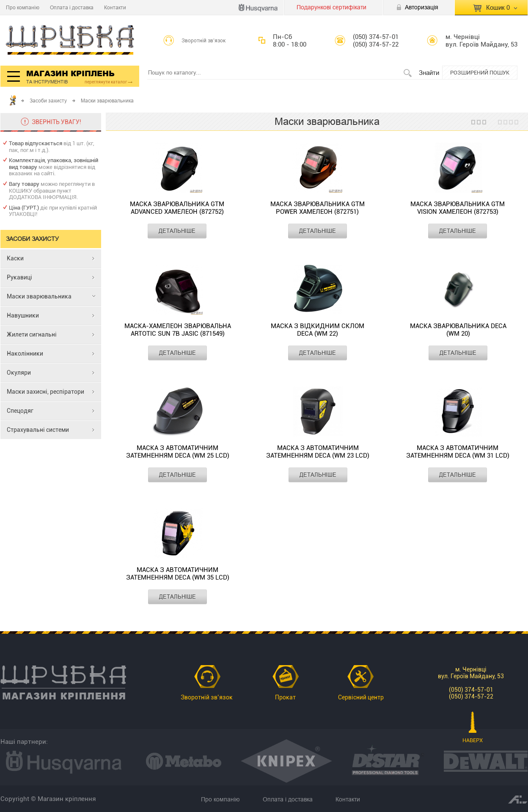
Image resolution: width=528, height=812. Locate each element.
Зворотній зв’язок (204, 41)
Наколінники (25, 354)
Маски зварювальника (39, 296)
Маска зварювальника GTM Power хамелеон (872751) (318, 208)
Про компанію (23, 7)
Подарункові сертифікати (331, 7)
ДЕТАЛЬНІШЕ (177, 231)
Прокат (285, 697)
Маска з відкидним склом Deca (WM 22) (318, 330)
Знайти (429, 73)
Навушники (23, 315)
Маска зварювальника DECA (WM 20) (458, 330)
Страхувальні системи (38, 430)
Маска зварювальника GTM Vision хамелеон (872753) (458, 208)
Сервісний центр (361, 697)
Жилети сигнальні (32, 334)
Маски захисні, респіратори (45, 392)
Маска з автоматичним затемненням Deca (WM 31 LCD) (458, 452)
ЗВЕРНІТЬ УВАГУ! (56, 122)
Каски (15, 258)
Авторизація (422, 7)
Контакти (115, 7)
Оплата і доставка (72, 7)
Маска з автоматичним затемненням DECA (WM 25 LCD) (178, 452)
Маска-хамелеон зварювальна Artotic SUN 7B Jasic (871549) (178, 330)
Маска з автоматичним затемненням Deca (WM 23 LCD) (318, 452)
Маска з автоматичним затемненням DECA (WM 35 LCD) (178, 574)
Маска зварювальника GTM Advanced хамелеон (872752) (177, 208)
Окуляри (19, 373)
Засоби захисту (48, 101)
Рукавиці (19, 277)
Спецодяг (20, 411)
